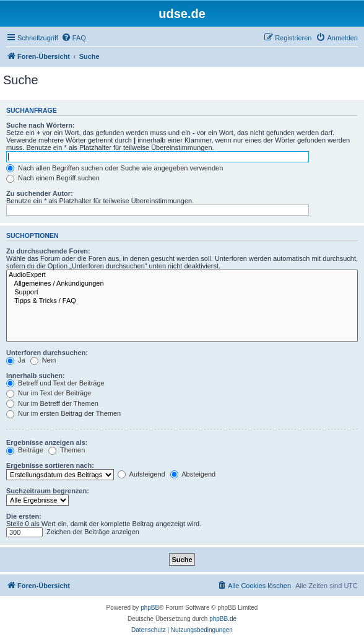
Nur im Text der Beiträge (49, 393)
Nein (43, 360)
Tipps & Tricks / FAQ (182, 301)
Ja (16, 360)
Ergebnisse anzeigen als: (47, 442)
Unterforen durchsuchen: (47, 353)
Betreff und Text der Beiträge (55, 383)
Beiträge (25, 450)
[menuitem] (74, 38)
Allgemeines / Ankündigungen (182, 284)
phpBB (150, 608)
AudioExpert (182, 275)
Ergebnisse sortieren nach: (50, 465)
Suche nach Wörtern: (41, 125)
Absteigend (193, 474)
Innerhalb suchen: (36, 376)
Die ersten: (24, 516)
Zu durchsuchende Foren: (48, 251)
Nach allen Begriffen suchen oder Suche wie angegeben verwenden (115, 168)
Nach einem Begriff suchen (53, 178)
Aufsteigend (141, 474)
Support (182, 292)
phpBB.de (223, 619)
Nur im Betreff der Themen (52, 403)
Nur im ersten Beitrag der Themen (63, 413)
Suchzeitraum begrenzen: (48, 491)
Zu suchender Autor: (40, 193)
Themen (67, 450)
